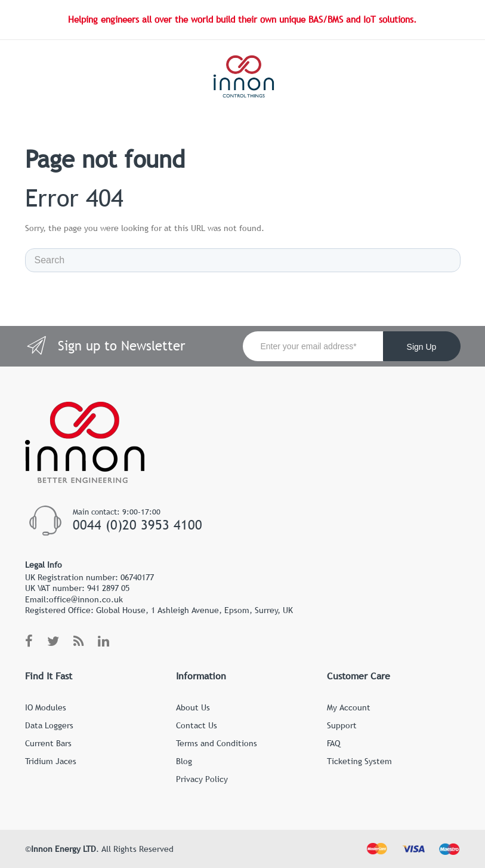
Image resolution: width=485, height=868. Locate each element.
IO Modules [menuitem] (46, 707)
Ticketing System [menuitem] (359, 761)
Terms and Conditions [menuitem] (217, 743)
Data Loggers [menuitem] (49, 725)
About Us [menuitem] (193, 707)
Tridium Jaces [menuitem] (51, 761)
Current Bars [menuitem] (48, 743)
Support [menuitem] (342, 725)
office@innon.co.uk (86, 599)
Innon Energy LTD (64, 849)
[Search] (243, 260)
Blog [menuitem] (184, 761)
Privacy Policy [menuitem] (202, 779)
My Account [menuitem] (349, 707)
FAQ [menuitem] (333, 743)
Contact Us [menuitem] (197, 725)
